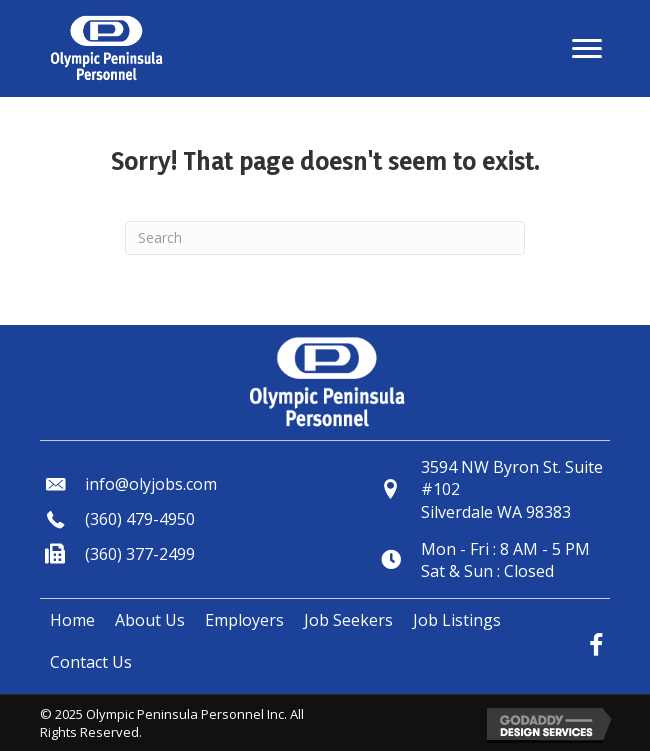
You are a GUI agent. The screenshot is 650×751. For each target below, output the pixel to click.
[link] (72, 620)
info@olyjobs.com (151, 484)
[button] (587, 49)
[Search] (325, 238)
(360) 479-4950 (140, 519)
